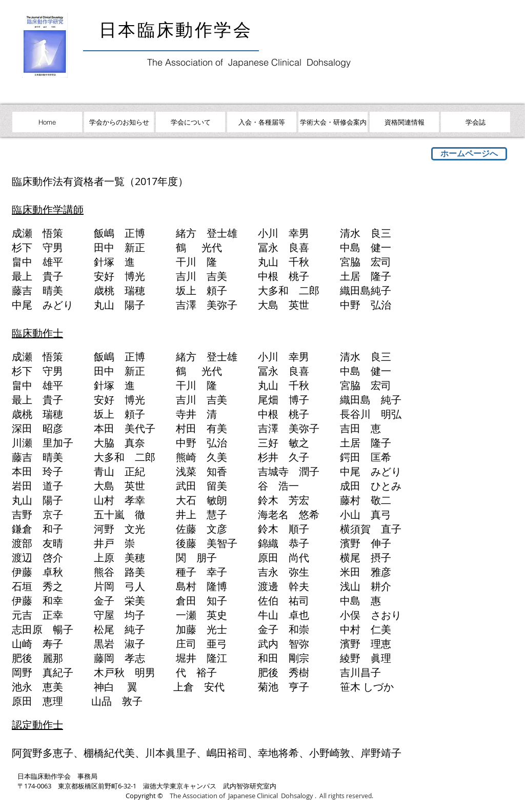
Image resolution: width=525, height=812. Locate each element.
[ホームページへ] (469, 154)
